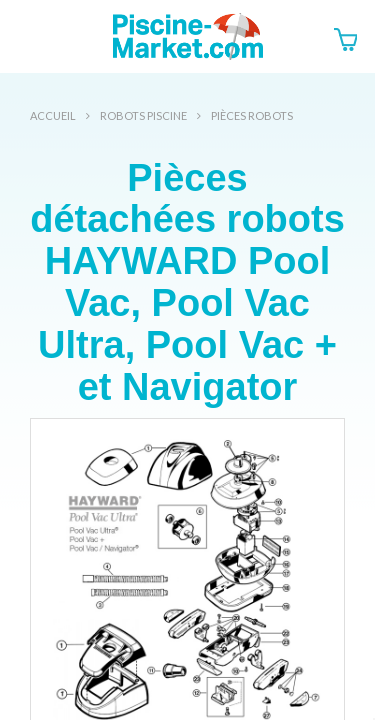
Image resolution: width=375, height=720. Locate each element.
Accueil (53, 115)
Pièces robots (252, 115)
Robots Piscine (143, 115)
